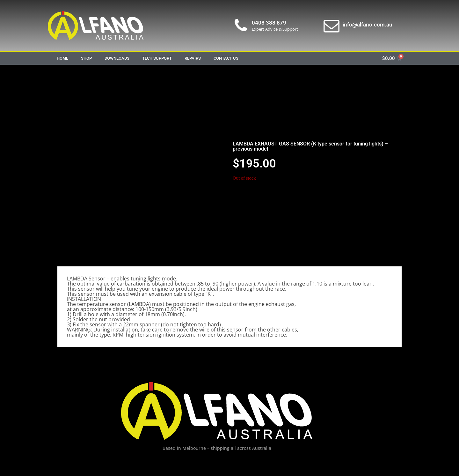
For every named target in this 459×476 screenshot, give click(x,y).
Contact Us (226, 58)
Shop (86, 58)
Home (62, 58)
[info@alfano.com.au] (331, 26)
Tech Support (157, 58)
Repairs (193, 58)
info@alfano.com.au (367, 25)
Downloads (117, 58)
